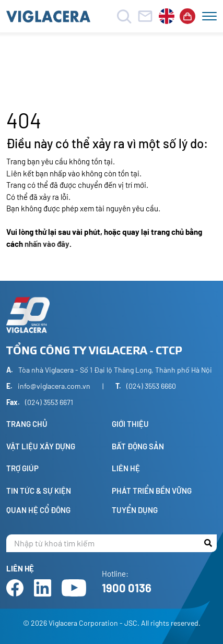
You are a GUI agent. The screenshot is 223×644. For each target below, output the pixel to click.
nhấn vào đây (47, 244)
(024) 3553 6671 (49, 402)
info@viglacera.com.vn (54, 386)
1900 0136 (127, 588)
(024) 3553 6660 (151, 386)
